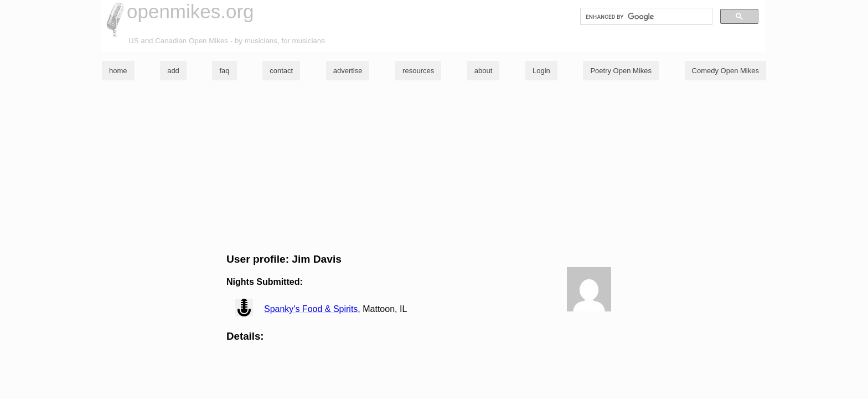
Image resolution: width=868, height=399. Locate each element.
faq (224, 71)
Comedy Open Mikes (725, 71)
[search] (645, 17)
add (173, 71)
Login (541, 71)
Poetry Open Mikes (621, 71)
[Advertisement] (434, 167)
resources (418, 71)
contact (281, 71)
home (118, 71)
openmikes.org (190, 11)
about (484, 71)
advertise (348, 71)
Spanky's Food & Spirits (311, 309)
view (244, 308)
